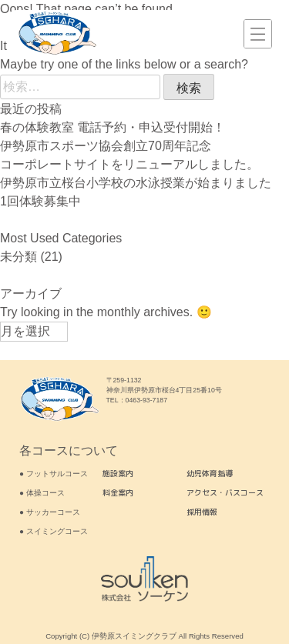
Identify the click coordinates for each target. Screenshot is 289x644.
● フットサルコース (54, 474)
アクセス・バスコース (225, 492)
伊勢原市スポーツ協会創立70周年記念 (106, 146)
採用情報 (202, 512)
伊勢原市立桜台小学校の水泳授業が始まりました (136, 183)
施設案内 (118, 473)
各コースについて (69, 450)
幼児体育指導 (210, 473)
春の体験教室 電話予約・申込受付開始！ (113, 127)
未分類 (18, 257)
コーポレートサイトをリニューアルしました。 (129, 164)
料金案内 (118, 492)
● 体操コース (42, 493)
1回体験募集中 (40, 201)
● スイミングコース (54, 531)
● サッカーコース (50, 512)
